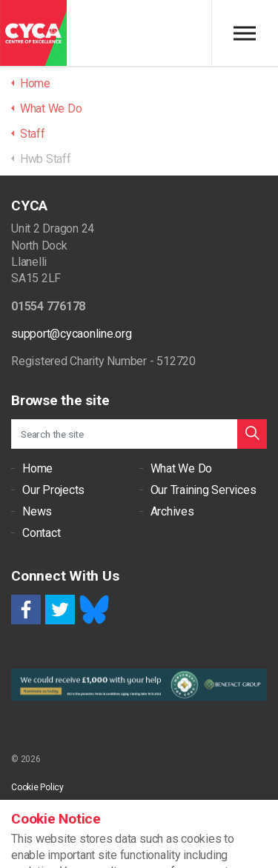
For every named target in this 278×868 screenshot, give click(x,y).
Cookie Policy (37, 787)
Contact (41, 533)
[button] (252, 434)
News (37, 511)
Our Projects (53, 490)
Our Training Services (203, 490)
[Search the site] (139, 434)
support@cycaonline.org (72, 334)
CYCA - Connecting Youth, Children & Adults (33, 33)
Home (37, 468)
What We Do (182, 468)
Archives (172, 511)
